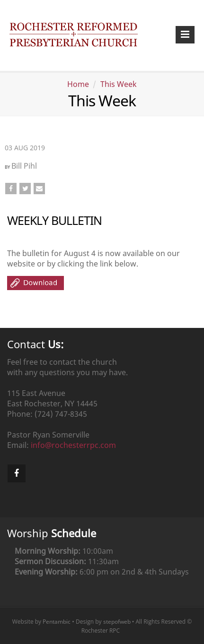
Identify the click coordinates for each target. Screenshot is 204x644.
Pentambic (57, 622)
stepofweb (117, 622)
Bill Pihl (24, 166)
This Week (119, 84)
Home (78, 84)
